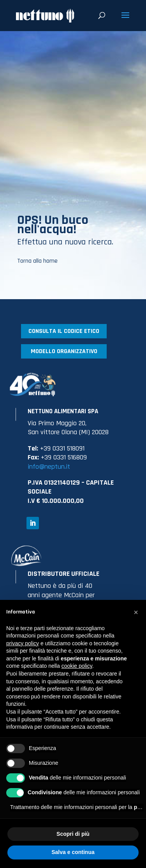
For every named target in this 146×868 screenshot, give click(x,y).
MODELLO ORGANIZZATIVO (64, 351)
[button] (136, 612)
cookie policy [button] (77, 666)
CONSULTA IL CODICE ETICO (64, 331)
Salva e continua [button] (73, 852)
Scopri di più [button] (73, 834)
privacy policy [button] (23, 643)
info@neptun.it (49, 467)
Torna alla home (37, 261)
